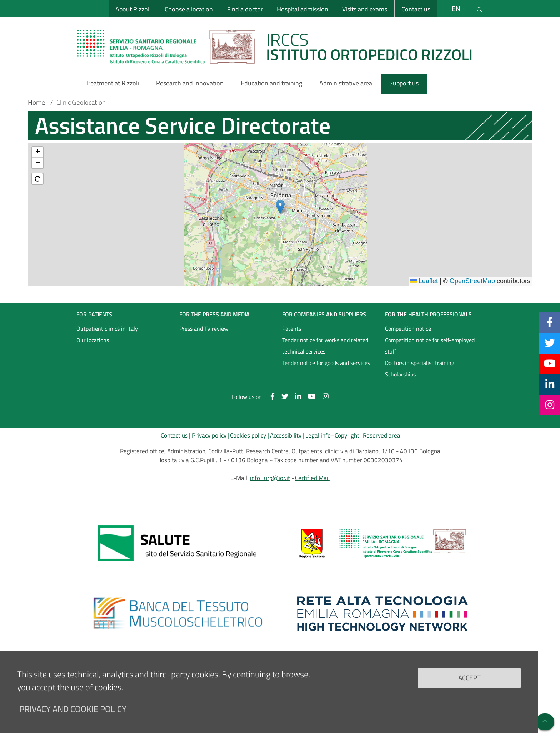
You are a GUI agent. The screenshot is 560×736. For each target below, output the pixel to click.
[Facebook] (550, 322)
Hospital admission (302, 9)
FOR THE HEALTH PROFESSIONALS (428, 314)
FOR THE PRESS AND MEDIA (214, 314)
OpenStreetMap (472, 281)
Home (37, 102)
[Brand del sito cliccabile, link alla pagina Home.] (279, 46)
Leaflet (424, 281)
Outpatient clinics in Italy (107, 329)
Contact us (416, 9)
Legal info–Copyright (332, 435)
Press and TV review (204, 329)
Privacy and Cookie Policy (73, 709)
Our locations (93, 340)
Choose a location (189, 9)
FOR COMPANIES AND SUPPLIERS (324, 314)
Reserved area (382, 435)
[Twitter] (550, 343)
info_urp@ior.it (270, 478)
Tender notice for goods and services (326, 363)
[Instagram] (550, 405)
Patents (292, 329)
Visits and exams (365, 9)
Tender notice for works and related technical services (325, 346)
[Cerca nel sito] (480, 9)
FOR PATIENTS (94, 314)
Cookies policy (248, 435)
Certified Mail (312, 478)
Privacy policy (209, 435)
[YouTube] (550, 364)
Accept (469, 678)
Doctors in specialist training (420, 363)
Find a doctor (245, 9)
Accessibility (286, 435)
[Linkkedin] (550, 384)
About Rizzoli (133, 9)
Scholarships (400, 374)
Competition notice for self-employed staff (430, 346)
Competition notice (408, 329)
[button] (280, 207)
